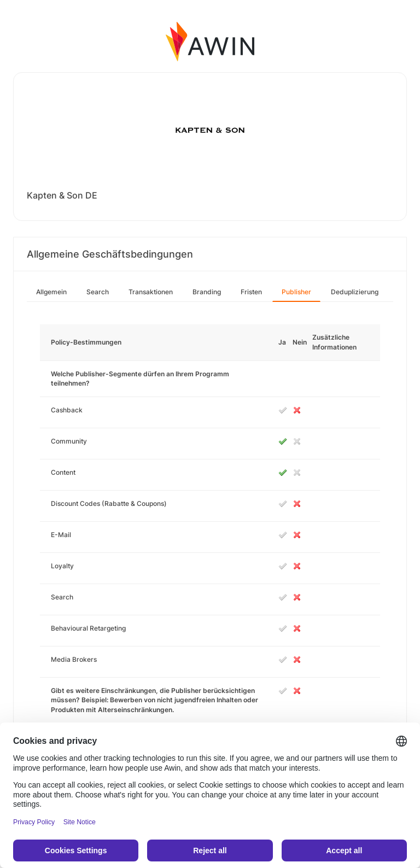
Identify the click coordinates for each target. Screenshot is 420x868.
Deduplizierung (355, 292)
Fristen (251, 292)
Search (98, 292)
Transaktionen (151, 292)
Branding (207, 292)
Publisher (296, 292)
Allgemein (51, 292)
